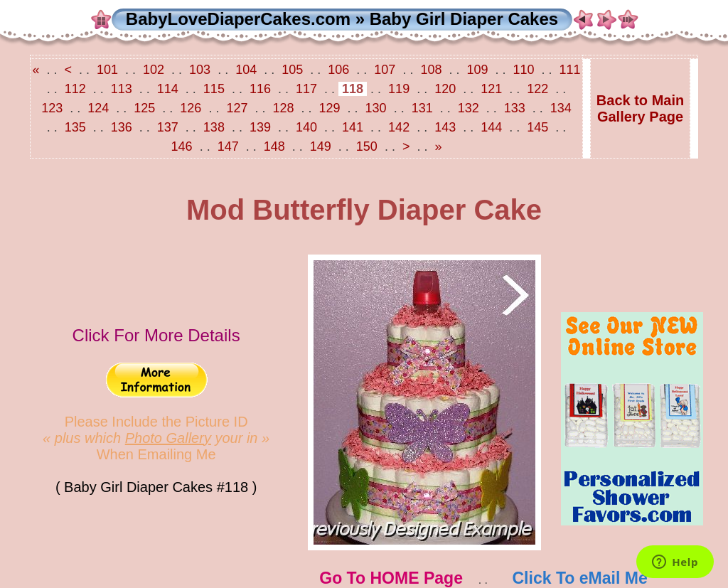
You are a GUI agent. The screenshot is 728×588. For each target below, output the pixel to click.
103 (200, 70)
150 (367, 146)
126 (191, 108)
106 (338, 70)
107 (385, 70)
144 (491, 127)
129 (330, 108)
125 (144, 108)
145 (537, 127)
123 (54, 108)
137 (168, 127)
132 (469, 108)
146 (184, 146)
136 (122, 127)
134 (559, 108)
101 (107, 70)
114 (168, 89)
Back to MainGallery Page (640, 108)
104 (246, 70)
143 (445, 127)
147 (228, 146)
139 (260, 127)
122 (537, 89)
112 (75, 89)
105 (292, 70)
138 (214, 127)
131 (422, 108)
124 (98, 108)
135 (75, 127)
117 (306, 89)
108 (431, 70)
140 (306, 127)
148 (274, 146)
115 (214, 89)
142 (399, 127)
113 (122, 89)
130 (376, 108)
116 (260, 89)
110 (524, 70)
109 (477, 70)
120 (445, 89)
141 (353, 127)
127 (237, 108)
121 (491, 89)
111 (568, 70)
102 (154, 70)
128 (283, 108)
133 (515, 108)
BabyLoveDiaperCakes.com (238, 19)
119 (399, 89)
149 (321, 146)
